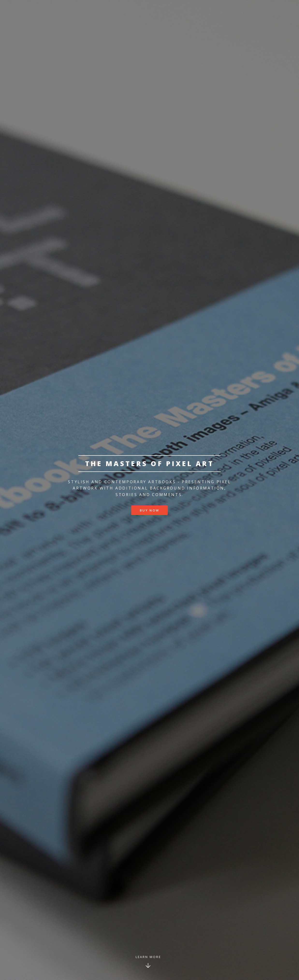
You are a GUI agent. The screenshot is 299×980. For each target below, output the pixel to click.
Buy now (149, 510)
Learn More (148, 957)
